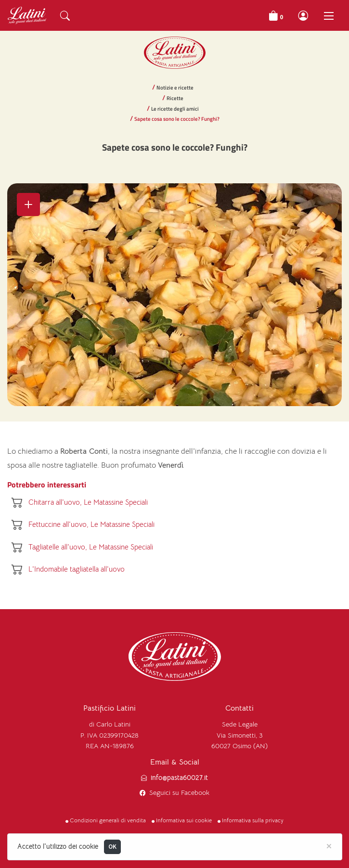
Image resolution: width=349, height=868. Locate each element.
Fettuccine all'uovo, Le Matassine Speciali (91, 524)
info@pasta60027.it (179, 778)
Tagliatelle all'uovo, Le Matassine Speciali (91, 547)
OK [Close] (113, 847)
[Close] (329, 845)
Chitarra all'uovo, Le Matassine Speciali (88, 502)
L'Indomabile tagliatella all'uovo (77, 569)
